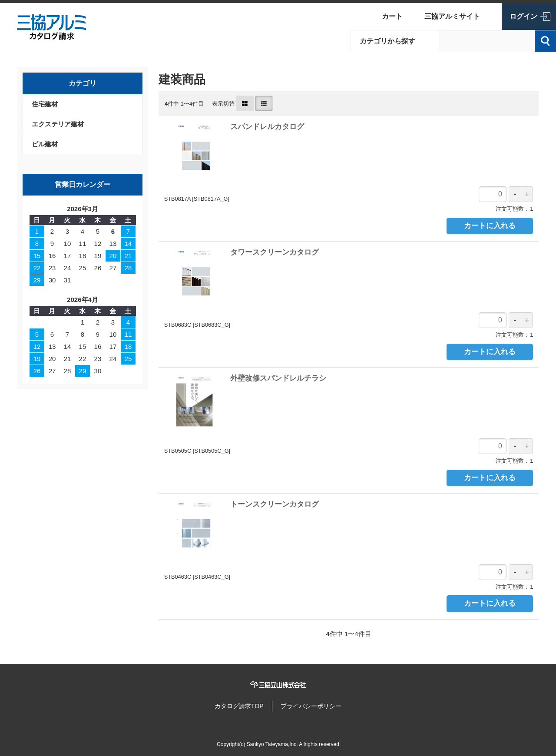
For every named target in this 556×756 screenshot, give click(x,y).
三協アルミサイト (452, 16)
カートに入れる (490, 226)
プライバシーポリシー (315, 704)
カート (392, 16)
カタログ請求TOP (235, 704)
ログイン (523, 16)
